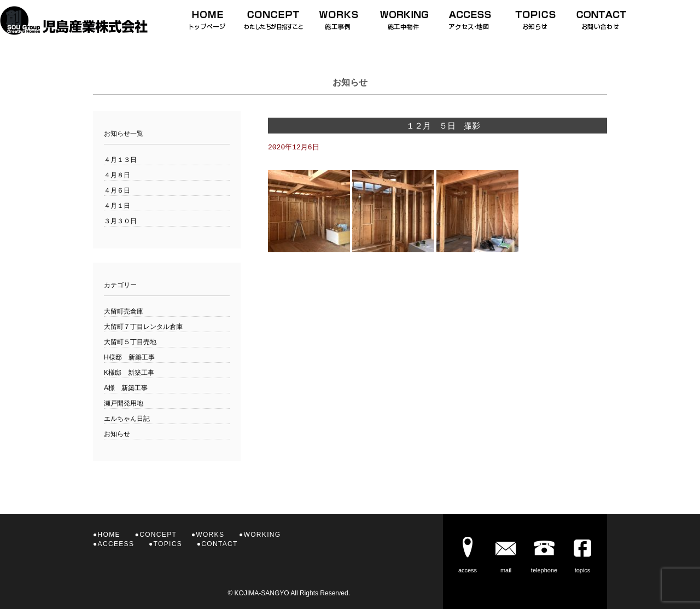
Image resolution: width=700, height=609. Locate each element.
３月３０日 (120, 221)
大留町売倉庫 (124, 311)
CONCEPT (158, 535)
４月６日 (117, 190)
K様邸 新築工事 (129, 373)
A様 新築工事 (126, 388)
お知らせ (117, 434)
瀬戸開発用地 (124, 403)
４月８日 (117, 175)
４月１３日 (120, 160)
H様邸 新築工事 (129, 357)
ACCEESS (116, 544)
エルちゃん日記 (127, 419)
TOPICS (168, 544)
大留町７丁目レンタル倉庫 (143, 327)
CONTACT (219, 544)
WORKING (262, 535)
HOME (109, 535)
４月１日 (117, 206)
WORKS (210, 535)
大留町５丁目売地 (130, 342)
